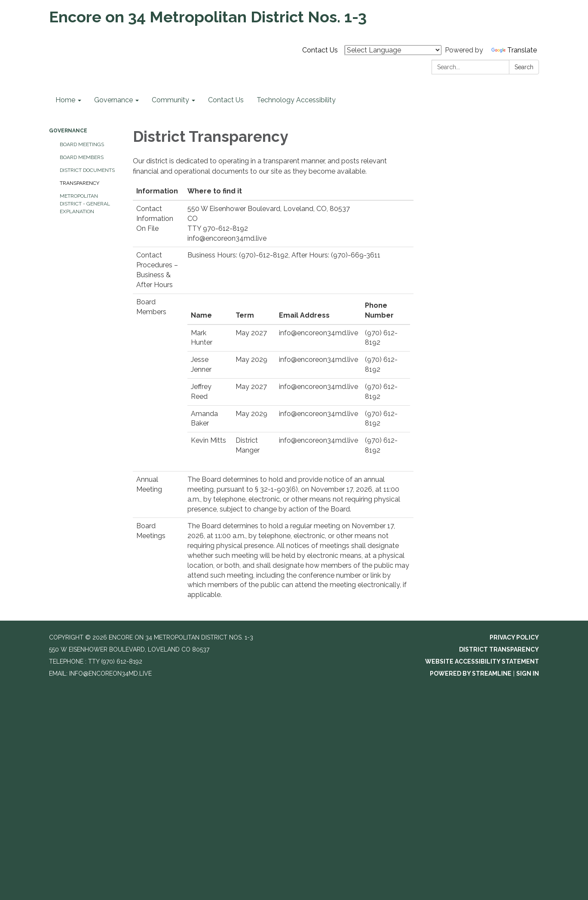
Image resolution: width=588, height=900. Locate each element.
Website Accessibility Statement (482, 661)
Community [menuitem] (170, 100)
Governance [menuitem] (113, 100)
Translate (514, 50)
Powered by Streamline (471, 673)
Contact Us (320, 50)
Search (524, 67)
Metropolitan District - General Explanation (85, 204)
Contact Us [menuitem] (226, 100)
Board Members (82, 157)
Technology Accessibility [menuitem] (296, 100)
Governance (68, 131)
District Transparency (499, 649)
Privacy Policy (514, 637)
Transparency (80, 183)
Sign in (528, 673)
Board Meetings (82, 144)
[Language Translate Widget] (393, 50)
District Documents (87, 170)
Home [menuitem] (65, 100)
